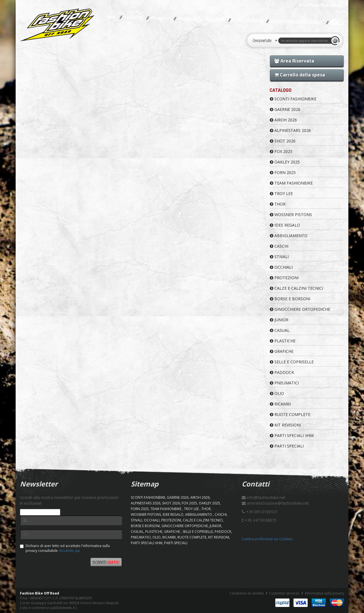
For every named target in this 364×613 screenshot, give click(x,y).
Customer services (284, 593)
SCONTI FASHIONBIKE (293, 99)
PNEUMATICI (284, 383)
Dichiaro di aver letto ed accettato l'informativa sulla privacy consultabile (65, 548)
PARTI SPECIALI (287, 446)
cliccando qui (69, 551)
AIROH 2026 (283, 120)
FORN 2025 (283, 172)
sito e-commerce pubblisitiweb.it (48, 608)
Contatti (161, 19)
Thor (278, 204)
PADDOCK (282, 372)
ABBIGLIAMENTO (289, 236)
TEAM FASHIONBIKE (291, 183)
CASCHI (279, 246)
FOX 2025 (281, 151)
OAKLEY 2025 (285, 162)
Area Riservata (294, 61)
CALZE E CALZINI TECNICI (296, 288)
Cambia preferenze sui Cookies (267, 539)
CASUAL (280, 330)
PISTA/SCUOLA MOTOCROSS (297, 22)
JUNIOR (279, 320)
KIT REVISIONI (285, 425)
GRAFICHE (282, 351)
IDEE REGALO (285, 225)
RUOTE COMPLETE (290, 414)
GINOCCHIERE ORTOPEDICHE (300, 309)
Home (111, 17)
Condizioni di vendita (247, 593)
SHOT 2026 (283, 141)
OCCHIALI (281, 267)
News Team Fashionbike (321, 5)
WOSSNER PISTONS (291, 215)
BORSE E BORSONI (290, 299)
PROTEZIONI (284, 278)
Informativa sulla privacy (324, 593)
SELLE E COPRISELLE (292, 362)
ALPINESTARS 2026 (290, 130)
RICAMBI (280, 404)
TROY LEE (281, 193)
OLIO (277, 393)
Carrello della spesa (300, 75)
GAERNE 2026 (285, 109)
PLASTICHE (283, 341)
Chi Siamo (134, 18)
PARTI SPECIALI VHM (292, 435)
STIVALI (279, 257)
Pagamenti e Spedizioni (202, 19)
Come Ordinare (248, 21)
